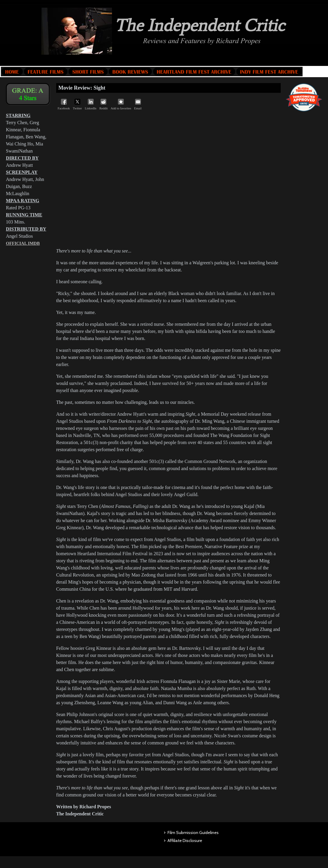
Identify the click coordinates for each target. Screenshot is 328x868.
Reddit (103, 104)
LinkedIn (91, 104)
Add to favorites (121, 104)
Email (138, 104)
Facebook (64, 104)
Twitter (77, 104)
